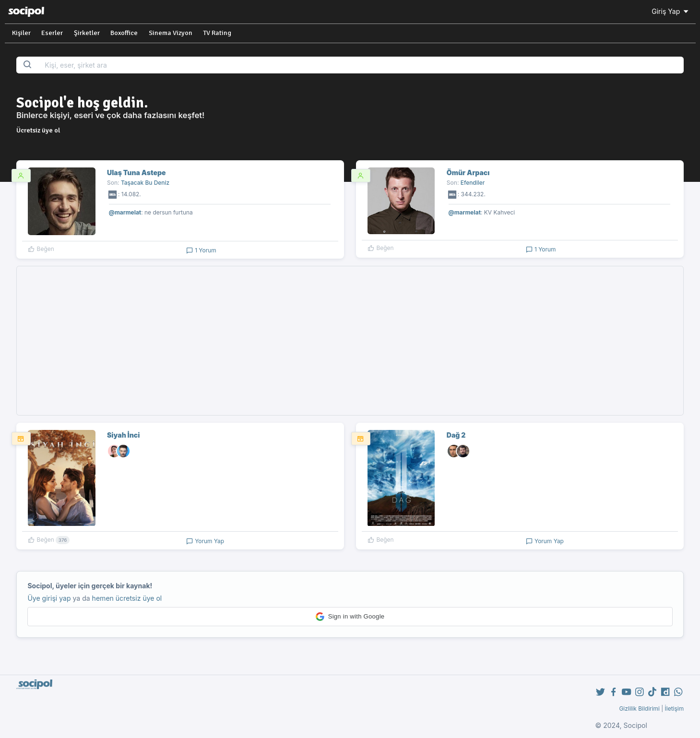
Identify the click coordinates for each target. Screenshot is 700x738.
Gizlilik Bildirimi (639, 708)
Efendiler (473, 183)
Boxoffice (124, 33)
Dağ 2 (456, 435)
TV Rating (217, 33)
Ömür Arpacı (468, 173)
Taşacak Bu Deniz (145, 183)
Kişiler (21, 33)
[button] (350, 617)
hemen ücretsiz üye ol (127, 598)
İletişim (675, 708)
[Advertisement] (350, 341)
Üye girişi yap (49, 598)
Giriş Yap (671, 11)
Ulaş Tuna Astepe (136, 173)
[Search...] (361, 65)
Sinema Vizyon (171, 33)
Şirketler (87, 33)
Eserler (52, 33)
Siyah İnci (123, 435)
